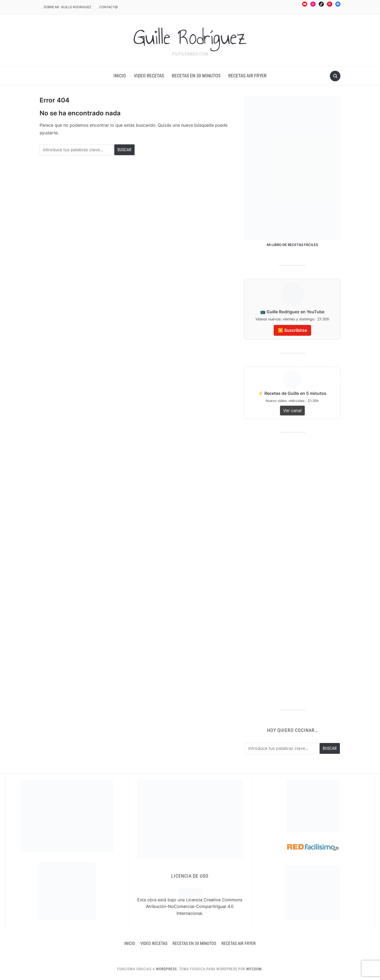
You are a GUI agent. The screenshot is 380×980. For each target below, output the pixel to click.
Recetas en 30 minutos (196, 76)
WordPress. (167, 969)
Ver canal (292, 410)
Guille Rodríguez (190, 37)
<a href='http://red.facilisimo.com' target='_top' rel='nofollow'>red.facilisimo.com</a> (313, 848)
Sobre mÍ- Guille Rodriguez (67, 7)
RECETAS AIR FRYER (247, 76)
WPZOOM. (255, 969)
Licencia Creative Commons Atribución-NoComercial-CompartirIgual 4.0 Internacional (194, 906)
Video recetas (149, 76)
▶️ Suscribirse (292, 330)
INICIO (120, 76)
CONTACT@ (108, 7)
